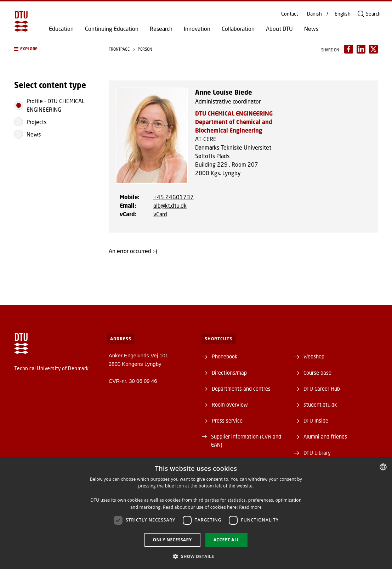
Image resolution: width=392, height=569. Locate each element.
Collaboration (238, 29)
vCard (160, 214)
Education (61, 29)
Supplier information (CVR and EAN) (246, 440)
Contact (289, 14)
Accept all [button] (227, 540)
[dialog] (196, 514)
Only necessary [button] (172, 540)
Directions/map (229, 373)
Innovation (197, 29)
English (343, 14)
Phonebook (225, 356)
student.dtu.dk (320, 405)
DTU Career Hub (322, 389)
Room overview (230, 405)
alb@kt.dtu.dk (170, 205)
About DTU (279, 29)
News (311, 29)
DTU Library (317, 453)
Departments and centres (241, 389)
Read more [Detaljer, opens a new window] (250, 507)
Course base (317, 373)
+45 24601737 (174, 197)
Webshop (314, 356)
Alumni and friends (325, 436)
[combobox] (383, 467)
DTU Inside (316, 420)
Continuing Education (112, 29)
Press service (227, 420)
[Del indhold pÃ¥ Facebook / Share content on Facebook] (349, 49)
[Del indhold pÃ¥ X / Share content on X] (373, 49)
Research (161, 29)
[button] (54, 49)
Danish (314, 14)
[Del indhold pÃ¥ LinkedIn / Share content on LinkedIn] (361, 49)
